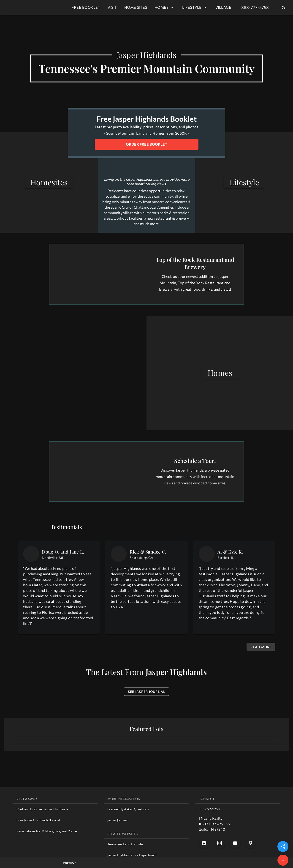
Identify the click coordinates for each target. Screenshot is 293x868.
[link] (56, 809)
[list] (56, 815)
